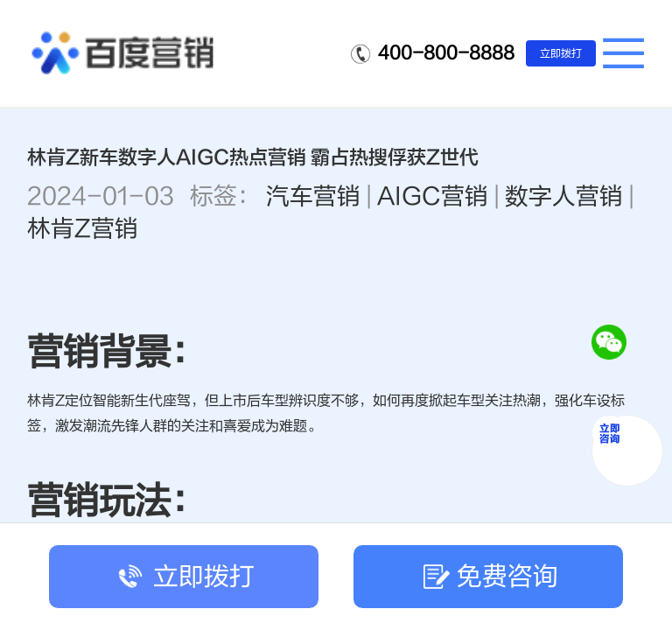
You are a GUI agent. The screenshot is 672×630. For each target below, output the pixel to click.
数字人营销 (564, 196)
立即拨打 (561, 53)
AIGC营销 (433, 196)
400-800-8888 (446, 53)
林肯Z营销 (83, 229)
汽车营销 (313, 196)
